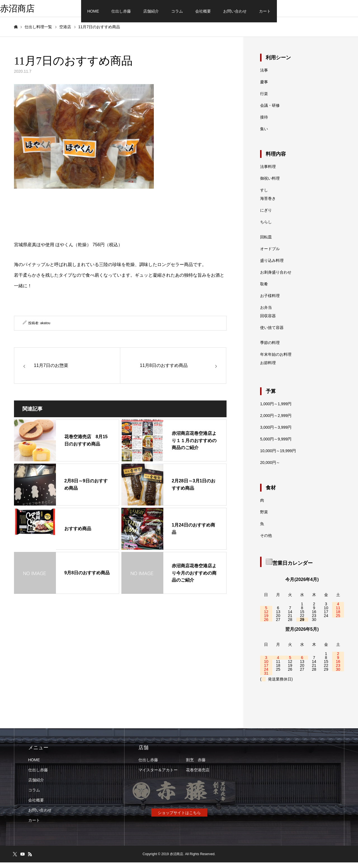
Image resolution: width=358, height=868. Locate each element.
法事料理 (268, 172)
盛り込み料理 (272, 266)
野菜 (264, 518)
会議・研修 (270, 111)
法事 (264, 76)
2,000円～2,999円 (276, 421)
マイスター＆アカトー (158, 775)
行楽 (264, 99)
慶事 (264, 87)
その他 (266, 541)
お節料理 (268, 368)
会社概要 (203, 11)
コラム (177, 11)
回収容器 (268, 321)
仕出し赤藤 (121, 11)
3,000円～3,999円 (276, 433)
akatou (45, 329)
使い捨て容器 (272, 333)
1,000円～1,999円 (276, 409)
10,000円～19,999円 (278, 456)
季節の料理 (270, 348)
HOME (93, 11)
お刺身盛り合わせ (276, 278)
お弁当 (266, 313)
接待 (264, 123)
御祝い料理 (270, 184)
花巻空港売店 (198, 775)
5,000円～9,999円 (276, 445)
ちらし (266, 227)
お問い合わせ (235, 11)
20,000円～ (270, 468)
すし (264, 196)
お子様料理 (270, 301)
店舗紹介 (151, 11)
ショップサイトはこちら (179, 818)
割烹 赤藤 (196, 765)
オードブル (270, 254)
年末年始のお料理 (276, 360)
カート (265, 11)
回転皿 (266, 243)
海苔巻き (268, 204)
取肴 (264, 290)
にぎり (266, 216)
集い (264, 134)
